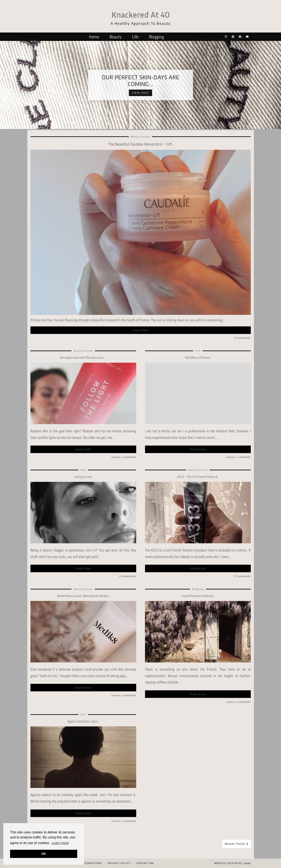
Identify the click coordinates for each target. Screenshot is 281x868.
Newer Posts (237, 844)
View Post (140, 93)
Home (94, 37)
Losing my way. (83, 477)
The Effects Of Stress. (198, 358)
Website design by (233, 863)
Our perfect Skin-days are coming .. (141, 81)
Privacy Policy (119, 863)
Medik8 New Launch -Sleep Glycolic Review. (83, 596)
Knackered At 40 (141, 15)
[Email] (247, 37)
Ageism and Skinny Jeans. (83, 721)
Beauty (116, 37)
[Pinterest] (233, 37)
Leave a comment (124, 457)
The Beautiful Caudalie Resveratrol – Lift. (141, 144)
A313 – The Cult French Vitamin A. (198, 477)
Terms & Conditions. (87, 863)
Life (135, 37)
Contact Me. (146, 863)
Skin (83, 470)
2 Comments (242, 338)
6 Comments (128, 576)
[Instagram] (226, 37)
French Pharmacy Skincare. (198, 596)
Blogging (156, 37)
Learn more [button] (60, 843)
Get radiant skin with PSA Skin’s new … (83, 358)
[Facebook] (240, 37)
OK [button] (44, 854)
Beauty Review (140, 137)
